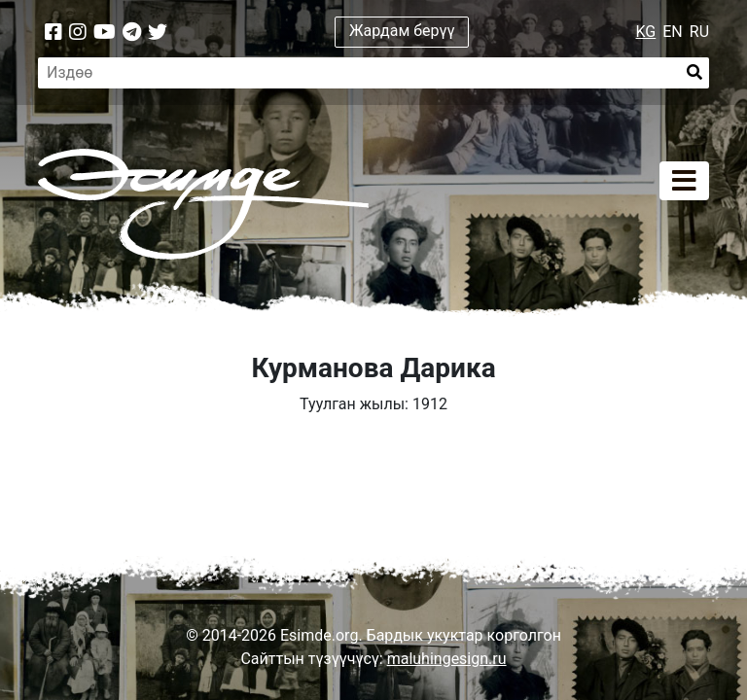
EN (673, 32)
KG (646, 32)
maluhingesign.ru (447, 659)
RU (699, 32)
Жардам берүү (402, 31)
